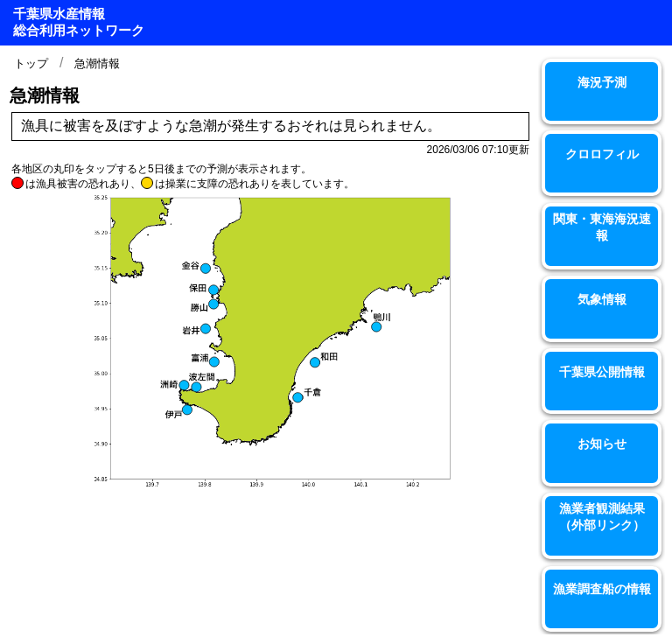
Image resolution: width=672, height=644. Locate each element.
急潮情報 (97, 63)
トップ (31, 63)
